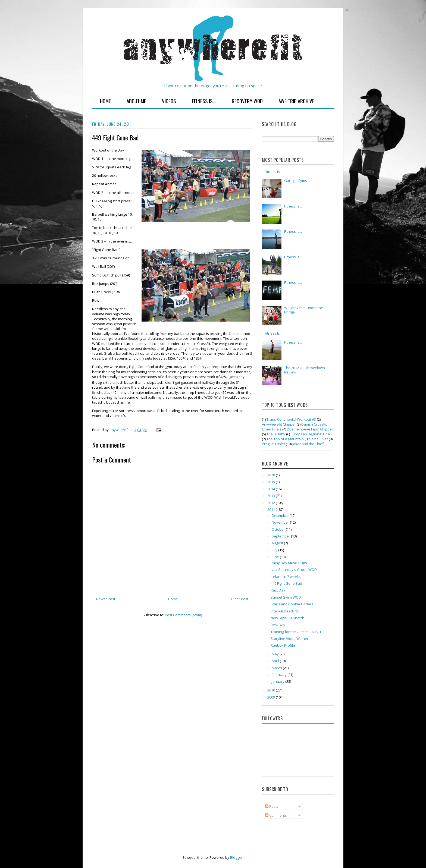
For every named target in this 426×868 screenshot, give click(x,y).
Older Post (240, 599)
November (281, 522)
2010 (272, 690)
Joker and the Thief (308, 444)
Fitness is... (293, 206)
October (279, 529)
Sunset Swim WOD (286, 597)
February (280, 675)
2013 (272, 496)
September (281, 536)
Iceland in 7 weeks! (286, 577)
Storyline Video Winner (289, 639)
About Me (136, 101)
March (277, 668)
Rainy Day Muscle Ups (289, 563)
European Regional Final (311, 434)
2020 (272, 475)
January (278, 681)
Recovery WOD (247, 101)
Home (105, 101)
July (275, 550)
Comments (276, 815)
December (281, 515)
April (276, 661)
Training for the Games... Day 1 (296, 632)
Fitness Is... (204, 101)
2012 (272, 503)
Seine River (319, 439)
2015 (272, 482)
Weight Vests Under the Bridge (304, 310)
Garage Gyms (296, 181)
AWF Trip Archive (296, 101)
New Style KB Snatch (287, 618)
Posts (272, 806)
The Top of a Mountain (285, 439)
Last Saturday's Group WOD (294, 570)
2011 (272, 510)
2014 (272, 489)
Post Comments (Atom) (183, 615)
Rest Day (278, 590)
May (276, 654)
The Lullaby (276, 434)
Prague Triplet (273, 444)
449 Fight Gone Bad (286, 583)
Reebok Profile (283, 645)
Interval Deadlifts (285, 611)
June (276, 557)
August (278, 543)
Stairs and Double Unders (292, 604)
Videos (169, 101)
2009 (272, 697)
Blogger (236, 857)
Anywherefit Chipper (279, 424)
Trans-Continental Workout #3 (291, 419)
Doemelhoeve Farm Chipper (310, 429)
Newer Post (106, 599)
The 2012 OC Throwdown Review (305, 370)
